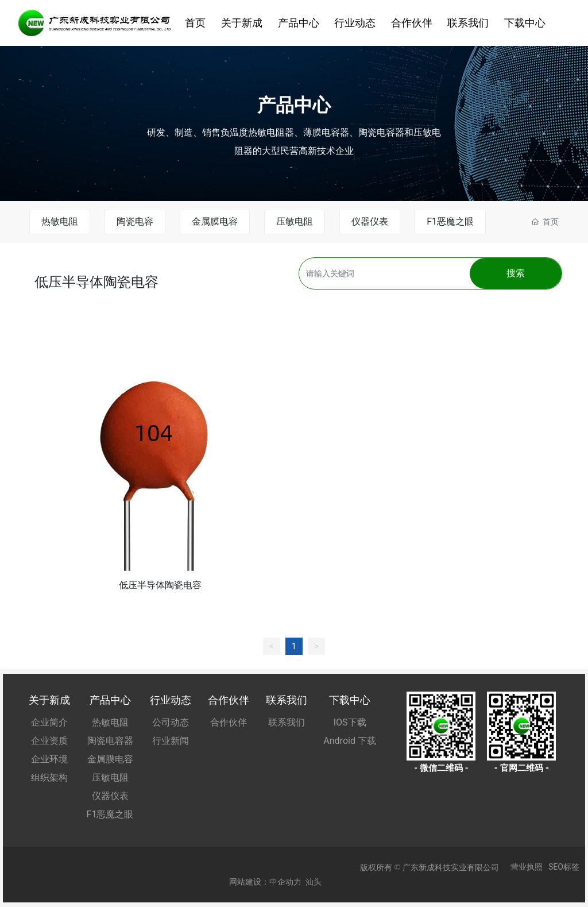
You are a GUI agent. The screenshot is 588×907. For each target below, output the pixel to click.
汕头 (314, 882)
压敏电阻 (295, 221)
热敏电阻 (60, 221)
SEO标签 (564, 867)
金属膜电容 (215, 221)
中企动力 (285, 882)
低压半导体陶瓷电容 (160, 585)
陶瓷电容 (135, 221)
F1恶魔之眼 (450, 221)
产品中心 (294, 105)
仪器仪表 (370, 221)
